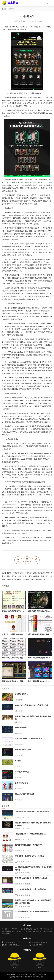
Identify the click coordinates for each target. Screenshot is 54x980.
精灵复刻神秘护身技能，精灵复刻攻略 (29, 845)
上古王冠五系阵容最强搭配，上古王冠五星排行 (19, 611)
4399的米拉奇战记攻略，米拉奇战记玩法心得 (31, 705)
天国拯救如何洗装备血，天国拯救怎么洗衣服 (18, 681)
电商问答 (11, 9)
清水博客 (10, 3)
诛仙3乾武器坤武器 (22, 772)
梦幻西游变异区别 (22, 694)
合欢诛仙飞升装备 (22, 783)
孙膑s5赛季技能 (21, 727)
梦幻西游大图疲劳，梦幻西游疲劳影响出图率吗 (32, 911)
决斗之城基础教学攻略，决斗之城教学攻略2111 (32, 889)
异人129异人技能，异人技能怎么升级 (29, 738)
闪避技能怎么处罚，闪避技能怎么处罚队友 (17, 634)
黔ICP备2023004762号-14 (19, 977)
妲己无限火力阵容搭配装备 (25, 794)
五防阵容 (18, 761)
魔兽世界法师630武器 (23, 750)
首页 (5, 9)
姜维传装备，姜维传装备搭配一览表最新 (16, 658)
